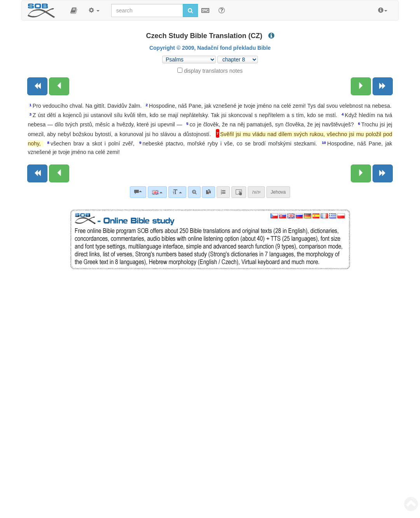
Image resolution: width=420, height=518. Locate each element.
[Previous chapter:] (59, 86)
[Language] (157, 192)
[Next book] (383, 86)
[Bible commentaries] (138, 192)
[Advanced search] (194, 192)
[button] (74, 10)
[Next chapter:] (361, 86)
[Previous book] (37, 86)
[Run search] (190, 10)
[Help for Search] (222, 10)
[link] (208, 192)
